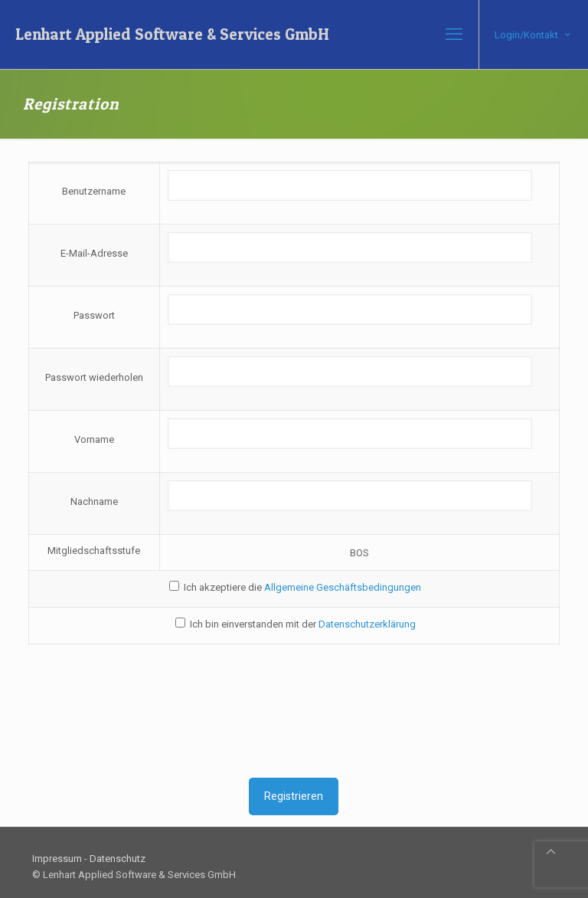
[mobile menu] (454, 34)
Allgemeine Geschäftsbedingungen (343, 587)
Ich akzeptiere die (295, 587)
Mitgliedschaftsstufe (94, 551)
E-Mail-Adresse (94, 253)
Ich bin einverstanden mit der (296, 624)
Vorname (94, 439)
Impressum (57, 859)
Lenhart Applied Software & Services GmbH (172, 34)
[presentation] (294, 711)
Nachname (94, 501)
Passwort (94, 315)
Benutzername (94, 191)
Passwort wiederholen (94, 377)
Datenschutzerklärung (367, 624)
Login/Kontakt (534, 34)
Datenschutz (118, 859)
